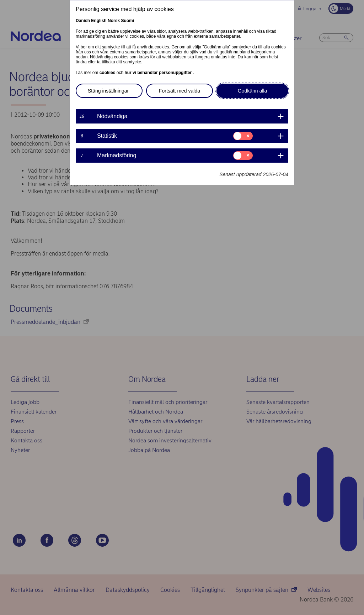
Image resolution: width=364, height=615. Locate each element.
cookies (108, 73)
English (99, 21)
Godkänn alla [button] (253, 91)
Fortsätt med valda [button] (180, 91)
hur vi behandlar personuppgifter (159, 73)
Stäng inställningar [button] (108, 91)
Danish (83, 21)
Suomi (127, 21)
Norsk (114, 21)
